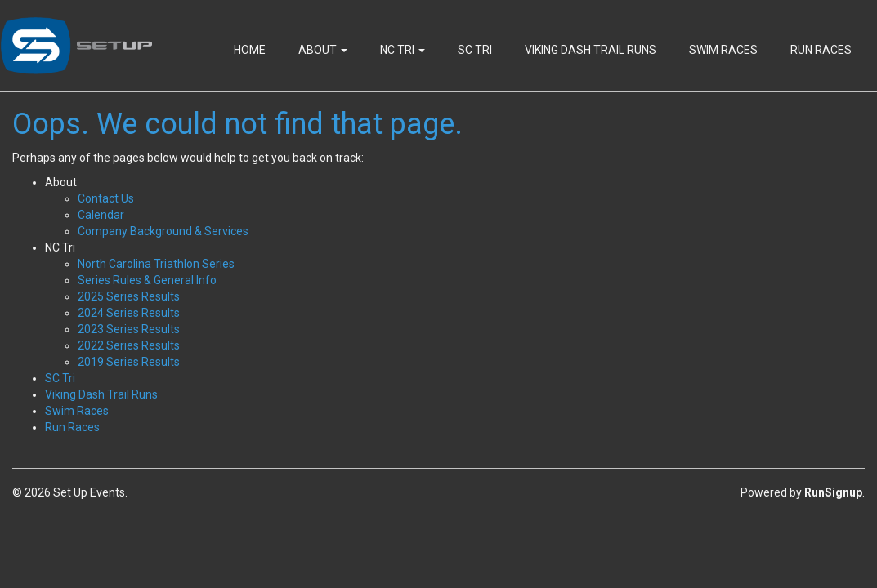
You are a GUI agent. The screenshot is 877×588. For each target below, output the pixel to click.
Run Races (821, 50)
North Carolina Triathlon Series (156, 264)
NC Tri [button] (403, 50)
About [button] (323, 50)
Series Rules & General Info (147, 280)
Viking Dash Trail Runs (591, 50)
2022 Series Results (129, 345)
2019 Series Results (129, 362)
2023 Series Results (129, 329)
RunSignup (833, 492)
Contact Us (106, 198)
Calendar (101, 215)
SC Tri (475, 50)
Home (250, 50)
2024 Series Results (129, 313)
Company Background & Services (163, 231)
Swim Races (723, 50)
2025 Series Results (129, 296)
